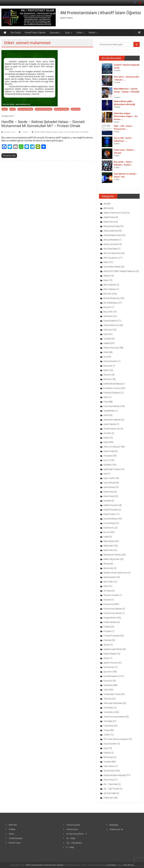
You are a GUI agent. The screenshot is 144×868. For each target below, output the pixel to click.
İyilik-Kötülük (109, 487)
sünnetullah (84, 132)
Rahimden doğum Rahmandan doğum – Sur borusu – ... (126, 116)
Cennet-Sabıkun (110, 321)
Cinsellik (107, 339)
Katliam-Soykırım (111, 505)
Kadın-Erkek (109, 496)
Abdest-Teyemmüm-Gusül (115, 213)
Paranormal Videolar (113, 613)
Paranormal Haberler (113, 609)
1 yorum (23, 132)
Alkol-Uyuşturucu (111, 258)
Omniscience (72, 829)
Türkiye (107, 730)
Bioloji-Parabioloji (111, 298)
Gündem (107, 433)
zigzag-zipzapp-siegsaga (114, 775)
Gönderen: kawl (9, 132)
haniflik (37, 132)
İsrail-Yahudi (109, 483)
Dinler (106, 352)
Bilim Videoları (110, 289)
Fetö (105, 397)
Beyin (106, 280)
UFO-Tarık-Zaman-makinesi (116, 739)
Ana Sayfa (16, 33)
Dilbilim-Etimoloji (111, 348)
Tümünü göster (73, 825)
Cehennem (108, 316)
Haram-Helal (109, 451)
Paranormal (109, 604)
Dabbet (107, 343)
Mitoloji (107, 564)
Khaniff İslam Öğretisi (35, 33)
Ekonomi (108, 375)
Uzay (106, 748)
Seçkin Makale (110, 654)
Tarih (106, 690)
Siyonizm (108, 672)
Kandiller (107, 501)
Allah (5, 109)
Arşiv (67, 33)
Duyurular (54, 33)
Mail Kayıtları (109, 541)
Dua (105, 357)
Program (108, 631)
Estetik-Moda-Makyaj (113, 384)
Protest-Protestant (44, 109)
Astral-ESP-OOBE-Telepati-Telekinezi (119, 271)
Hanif (13, 109)
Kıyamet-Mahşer (111, 519)
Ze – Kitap (71, 838)
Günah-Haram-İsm (112, 429)
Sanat (106, 645)
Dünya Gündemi (111, 361)
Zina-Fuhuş (108, 780)
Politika (107, 627)
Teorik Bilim (109, 708)
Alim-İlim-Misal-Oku (112, 253)
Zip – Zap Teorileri (111, 789)
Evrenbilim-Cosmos (112, 388)
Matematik (108, 546)
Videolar (107, 753)
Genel (106, 415)
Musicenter (108, 568)
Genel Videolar (110, 424)
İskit (105, 474)
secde (61, 132)
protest (55, 132)
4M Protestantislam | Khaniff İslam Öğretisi (100, 13)
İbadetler (107, 465)
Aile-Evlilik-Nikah (111, 249)
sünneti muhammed (71, 132)
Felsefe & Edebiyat (111, 393)
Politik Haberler (110, 622)
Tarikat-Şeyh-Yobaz (112, 694)
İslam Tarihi (109, 478)
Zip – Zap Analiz (111, 784)
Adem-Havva (109, 222)
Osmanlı (107, 600)
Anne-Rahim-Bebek (112, 267)
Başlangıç (114, 825)
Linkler (79, 33)
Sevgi (106, 658)
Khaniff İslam (109, 514)
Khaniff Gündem (111, 510)
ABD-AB (107, 208)
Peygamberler (110, 618)
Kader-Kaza (109, 492)
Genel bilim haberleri (112, 420)
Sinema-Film (109, 667)
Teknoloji (108, 699)
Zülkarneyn (108, 798)
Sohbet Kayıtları (62, 109)
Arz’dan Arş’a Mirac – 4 (77, 834)
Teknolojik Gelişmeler (113, 703)
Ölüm (106, 586)
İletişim (92, 33)
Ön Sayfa (108, 591)
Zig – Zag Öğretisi (74, 843)
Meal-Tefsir (108, 550)
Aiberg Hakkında (111, 231)
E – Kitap (70, 847)
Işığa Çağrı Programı (112, 469)
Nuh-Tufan (108, 582)
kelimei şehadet (46, 132)
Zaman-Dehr (109, 771)
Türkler (107, 735)
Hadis (106, 438)
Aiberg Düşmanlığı (111, 226)
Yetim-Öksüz (109, 766)
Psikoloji (107, 640)
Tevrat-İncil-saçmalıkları (114, 717)
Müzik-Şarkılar (110, 577)
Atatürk (107, 276)
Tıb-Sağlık (108, 721)
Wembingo (108, 757)
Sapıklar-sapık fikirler (113, 649)
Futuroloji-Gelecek (111, 406)
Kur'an (106, 532)
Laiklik (106, 537)
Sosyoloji (108, 681)
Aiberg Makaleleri (111, 240)
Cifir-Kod (107, 330)
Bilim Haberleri (110, 285)
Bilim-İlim (108, 294)
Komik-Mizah (109, 523)
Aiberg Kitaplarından (112, 235)
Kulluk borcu (109, 528)
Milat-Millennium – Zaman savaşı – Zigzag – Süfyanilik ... (126, 92)
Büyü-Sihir (108, 312)
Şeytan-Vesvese (110, 663)
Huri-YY (107, 460)
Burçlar (107, 307)
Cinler (106, 334)
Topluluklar (108, 726)
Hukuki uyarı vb (116, 829)
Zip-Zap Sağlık (110, 793)
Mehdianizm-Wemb (112, 555)
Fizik (105, 402)
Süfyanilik (76, 109)
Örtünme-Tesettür (111, 595)
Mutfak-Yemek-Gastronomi (116, 573)
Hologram (108, 456)
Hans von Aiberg (25, 109)
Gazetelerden (109, 411)
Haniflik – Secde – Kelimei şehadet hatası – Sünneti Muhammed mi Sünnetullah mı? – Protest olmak (43, 124)
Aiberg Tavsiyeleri (111, 244)
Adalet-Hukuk (109, 217)
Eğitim (106, 370)
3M (105, 204)
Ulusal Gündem (110, 744)
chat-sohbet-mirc (111, 325)
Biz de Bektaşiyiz (111, 303)
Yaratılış (107, 762)
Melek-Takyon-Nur (112, 559)
